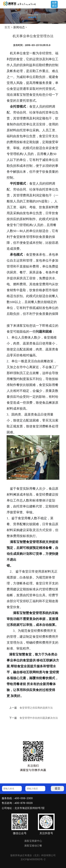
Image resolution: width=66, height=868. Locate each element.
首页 (7, 27)
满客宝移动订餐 (33, 846)
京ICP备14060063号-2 (33, 859)
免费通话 (54, 4)
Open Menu (62, 5)
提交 (57, 788)
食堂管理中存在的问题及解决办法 (39, 718)
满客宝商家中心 (33, 841)
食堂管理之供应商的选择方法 (36, 708)
